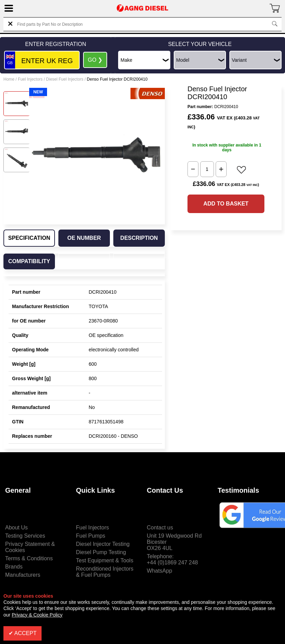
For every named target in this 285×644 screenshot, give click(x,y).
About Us (16, 528)
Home (9, 79)
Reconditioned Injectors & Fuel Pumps (105, 572)
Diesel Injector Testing (103, 544)
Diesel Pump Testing (101, 552)
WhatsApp (160, 571)
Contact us (160, 528)
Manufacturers (23, 575)
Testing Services (25, 536)
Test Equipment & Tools (105, 560)
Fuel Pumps (90, 536)
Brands (14, 567)
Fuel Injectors (30, 79)
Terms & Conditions (29, 558)
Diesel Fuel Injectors (65, 79)
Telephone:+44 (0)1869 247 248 (173, 559)
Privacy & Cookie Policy (37, 615)
